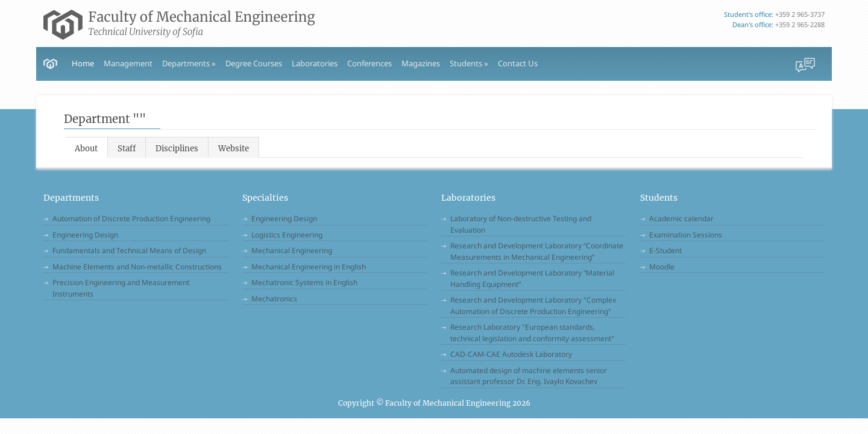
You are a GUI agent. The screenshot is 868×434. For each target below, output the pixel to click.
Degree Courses (254, 63)
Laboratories (315, 63)
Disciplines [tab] (177, 149)
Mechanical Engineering (292, 250)
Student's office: (749, 14)
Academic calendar (681, 219)
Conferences (370, 63)
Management (128, 63)
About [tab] (86, 149)
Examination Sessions (686, 235)
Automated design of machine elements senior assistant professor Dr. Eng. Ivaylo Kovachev (529, 376)
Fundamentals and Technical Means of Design (129, 250)
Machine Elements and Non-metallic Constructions (137, 267)
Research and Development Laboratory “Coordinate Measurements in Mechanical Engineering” (537, 251)
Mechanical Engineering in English (309, 267)
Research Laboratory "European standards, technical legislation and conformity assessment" (532, 333)
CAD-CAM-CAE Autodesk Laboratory (511, 354)
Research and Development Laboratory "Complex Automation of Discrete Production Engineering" (533, 306)
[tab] (234, 147)
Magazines (421, 63)
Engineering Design (85, 235)
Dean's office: (753, 24)
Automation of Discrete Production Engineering (131, 219)
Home (83, 63)
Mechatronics (274, 299)
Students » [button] (469, 63)
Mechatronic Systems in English (304, 282)
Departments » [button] (189, 63)
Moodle (662, 267)
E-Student (665, 250)
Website (234, 149)
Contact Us (518, 63)
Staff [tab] (127, 149)
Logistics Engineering (287, 235)
